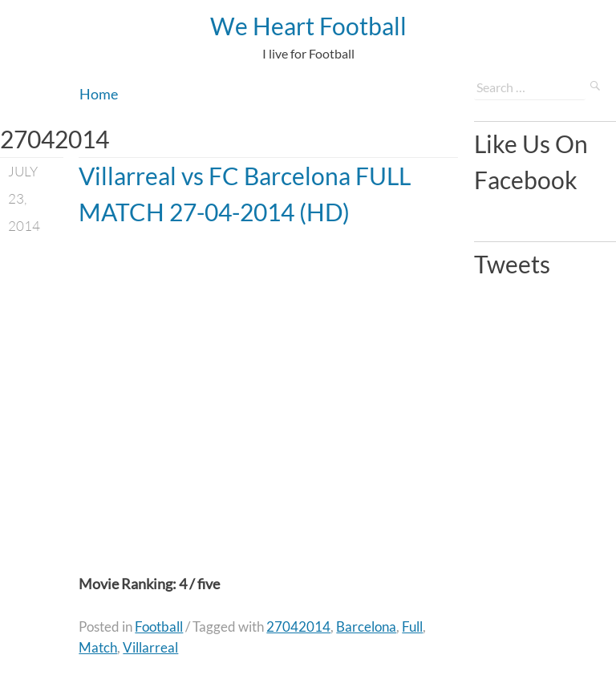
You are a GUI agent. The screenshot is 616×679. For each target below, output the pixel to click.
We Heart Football (308, 26)
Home (99, 94)
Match (98, 647)
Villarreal (150, 647)
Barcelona (366, 626)
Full (412, 626)
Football (159, 626)
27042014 (298, 626)
